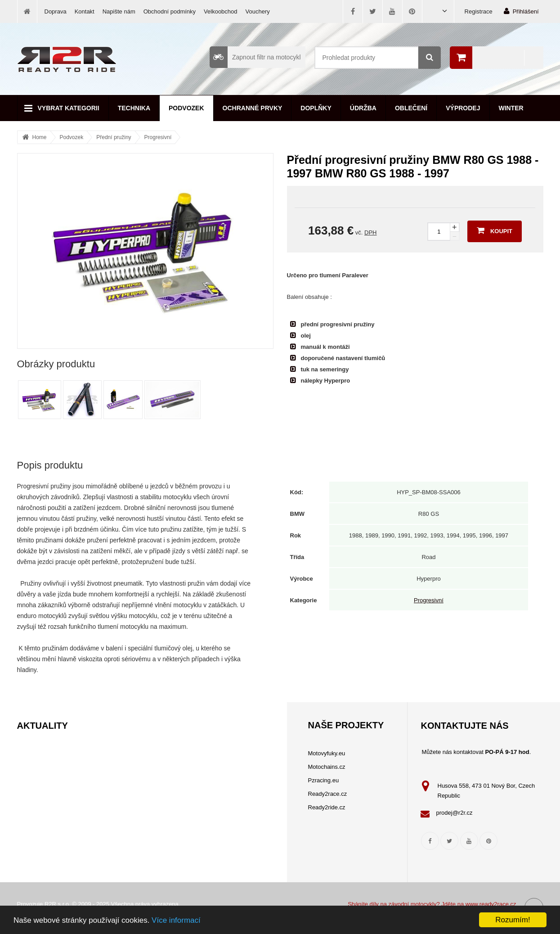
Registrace (479, 11)
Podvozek (186, 108)
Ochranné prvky (253, 108)
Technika (134, 108)
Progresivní (158, 137)
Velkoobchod (220, 11)
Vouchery (258, 11)
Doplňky (316, 108)
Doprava (56, 11)
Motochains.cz (327, 767)
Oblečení (411, 108)
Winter (511, 108)
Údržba (363, 108)
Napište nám (119, 11)
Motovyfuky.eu (327, 753)
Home (40, 137)
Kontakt (85, 11)
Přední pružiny (114, 137)
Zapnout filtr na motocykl (255, 57)
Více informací (176, 920)
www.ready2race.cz (491, 904)
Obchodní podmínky (170, 11)
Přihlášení (521, 11)
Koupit (495, 230)
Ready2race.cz (328, 794)
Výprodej (463, 108)
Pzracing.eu (324, 780)
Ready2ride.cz (327, 807)
